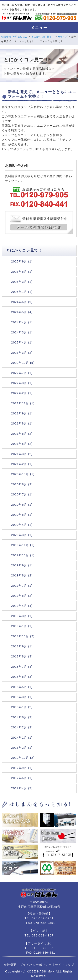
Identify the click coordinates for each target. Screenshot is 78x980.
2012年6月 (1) (22, 778)
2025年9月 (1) (22, 261)
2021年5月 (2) (22, 444)
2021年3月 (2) (22, 454)
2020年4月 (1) (22, 525)
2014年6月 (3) (22, 717)
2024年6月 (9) (22, 302)
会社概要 (10, 965)
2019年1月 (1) (22, 626)
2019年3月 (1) (22, 616)
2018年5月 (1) (22, 687)
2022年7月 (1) (22, 373)
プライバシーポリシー (36, 965)
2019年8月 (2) (22, 575)
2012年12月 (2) (23, 758)
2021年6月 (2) (22, 434)
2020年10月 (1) (23, 474)
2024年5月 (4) (22, 312)
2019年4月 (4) (22, 606)
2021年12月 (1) (23, 403)
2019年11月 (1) (23, 545)
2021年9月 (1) (22, 413)
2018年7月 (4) (22, 667)
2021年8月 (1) (22, 423)
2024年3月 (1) (22, 332)
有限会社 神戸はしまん (14, 37)
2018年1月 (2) (22, 707)
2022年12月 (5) (23, 363)
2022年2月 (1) (22, 393)
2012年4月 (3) (22, 788)
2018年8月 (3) (22, 656)
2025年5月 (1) (22, 272)
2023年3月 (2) (22, 353)
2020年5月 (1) (22, 515)
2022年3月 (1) (22, 383)
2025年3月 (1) (22, 282)
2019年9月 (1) (22, 565)
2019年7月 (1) (22, 586)
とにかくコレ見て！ (43, 37)
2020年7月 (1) (22, 494)
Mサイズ (63, 37)
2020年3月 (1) (22, 535)
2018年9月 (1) (22, 646)
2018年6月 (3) (22, 677)
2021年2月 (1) (22, 464)
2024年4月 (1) (22, 322)
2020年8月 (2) (22, 484)
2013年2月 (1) (22, 748)
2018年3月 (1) (22, 697)
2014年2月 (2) (22, 727)
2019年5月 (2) (22, 596)
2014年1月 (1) (22, 738)
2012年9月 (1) (22, 768)
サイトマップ (65, 965)
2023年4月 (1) (22, 342)
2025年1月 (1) (22, 292)
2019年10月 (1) (23, 555)
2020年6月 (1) (22, 505)
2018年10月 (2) (23, 636)
